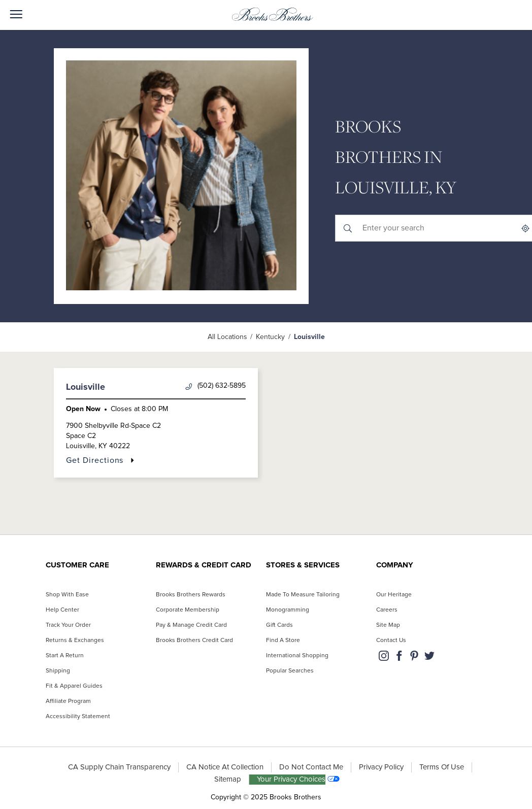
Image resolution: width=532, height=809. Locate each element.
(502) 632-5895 (215, 386)
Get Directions (95, 460)
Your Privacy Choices (291, 779)
